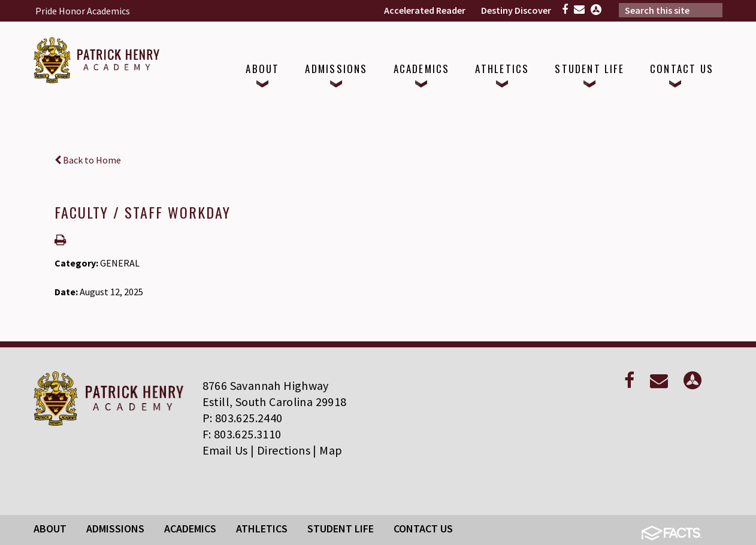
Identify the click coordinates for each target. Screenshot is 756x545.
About (50, 529)
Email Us (225, 450)
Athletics (262, 529)
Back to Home (88, 160)
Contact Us (423, 529)
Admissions (115, 529)
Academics (190, 529)
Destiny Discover (516, 10)
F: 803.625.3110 (242, 434)
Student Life (341, 529)
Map (331, 450)
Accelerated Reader (425, 10)
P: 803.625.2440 (243, 418)
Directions (284, 450)
